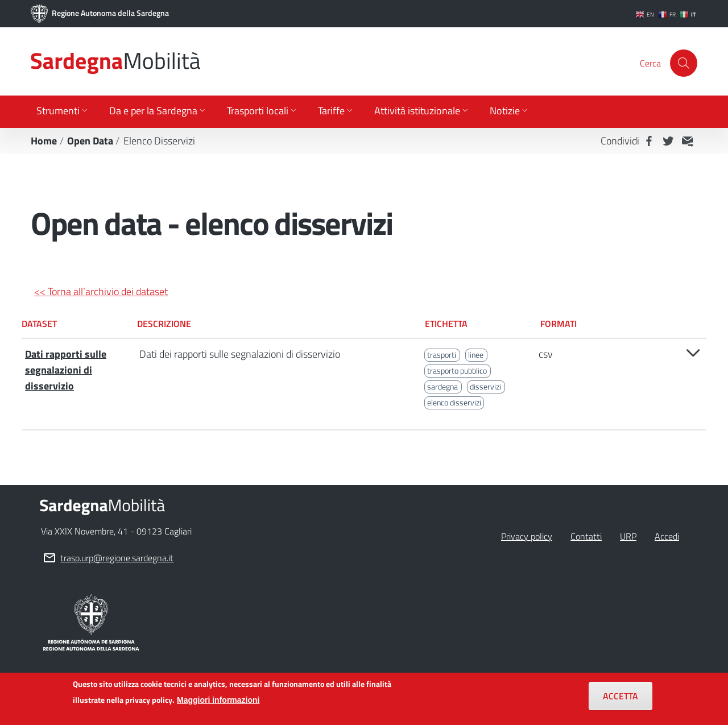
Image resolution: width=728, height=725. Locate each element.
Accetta (621, 701)
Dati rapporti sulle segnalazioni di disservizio (66, 370)
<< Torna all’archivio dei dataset (101, 291)
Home (44, 141)
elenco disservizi (454, 403)
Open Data (90, 141)
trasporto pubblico (457, 371)
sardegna (442, 387)
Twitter (668, 141)
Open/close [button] (693, 353)
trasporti (442, 355)
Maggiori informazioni (218, 705)
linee (476, 355)
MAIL (688, 141)
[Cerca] (684, 63)
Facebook (649, 141)
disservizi (485, 387)
